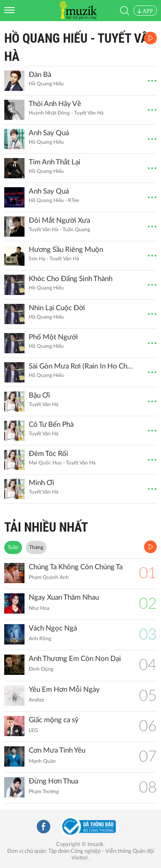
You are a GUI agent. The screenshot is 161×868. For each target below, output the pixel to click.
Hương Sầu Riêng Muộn (66, 250)
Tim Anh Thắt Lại (55, 162)
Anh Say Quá (49, 133)
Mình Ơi (41, 483)
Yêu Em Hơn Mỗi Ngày (64, 689)
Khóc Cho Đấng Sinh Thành (71, 279)
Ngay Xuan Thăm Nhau (64, 597)
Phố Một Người (53, 337)
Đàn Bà (40, 75)
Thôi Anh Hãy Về (55, 104)
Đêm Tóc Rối (48, 454)
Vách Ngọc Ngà (53, 628)
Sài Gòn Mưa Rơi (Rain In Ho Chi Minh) (81, 366)
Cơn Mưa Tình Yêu (57, 750)
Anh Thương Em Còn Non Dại (75, 659)
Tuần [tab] (13, 547)
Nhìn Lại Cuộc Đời (57, 308)
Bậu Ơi (39, 395)
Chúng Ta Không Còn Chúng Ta (76, 567)
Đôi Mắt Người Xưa (59, 220)
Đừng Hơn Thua (53, 781)
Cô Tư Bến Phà (51, 424)
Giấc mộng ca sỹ (54, 720)
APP (145, 11)
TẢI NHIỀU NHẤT (46, 527)
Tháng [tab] (36, 547)
